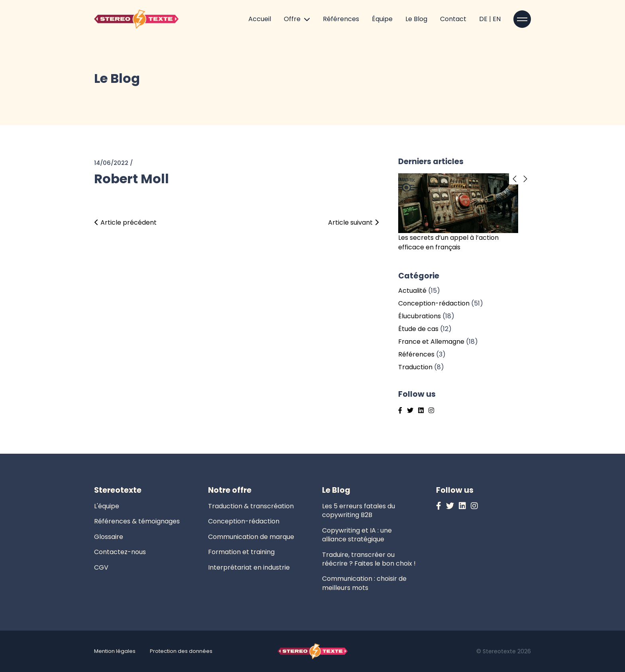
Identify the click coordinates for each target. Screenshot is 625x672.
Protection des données (181, 651)
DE (484, 19)
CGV (101, 567)
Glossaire (109, 537)
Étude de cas (418, 329)
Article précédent (125, 222)
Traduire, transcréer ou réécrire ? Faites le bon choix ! (369, 559)
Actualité (412, 291)
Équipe (382, 19)
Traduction (415, 367)
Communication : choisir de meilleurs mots (364, 583)
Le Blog (416, 19)
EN (497, 19)
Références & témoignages (137, 521)
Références (341, 19)
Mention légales (115, 651)
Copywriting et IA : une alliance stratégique (357, 535)
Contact (453, 19)
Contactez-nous (120, 552)
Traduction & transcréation (251, 506)
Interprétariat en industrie (249, 567)
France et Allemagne (431, 342)
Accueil (260, 19)
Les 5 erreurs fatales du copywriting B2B (359, 510)
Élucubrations (420, 316)
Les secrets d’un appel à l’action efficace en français (448, 242)
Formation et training (241, 552)
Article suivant (354, 222)
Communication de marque (251, 537)
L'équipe (107, 506)
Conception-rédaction (434, 303)
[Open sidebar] (522, 19)
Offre (292, 19)
